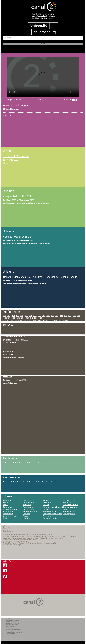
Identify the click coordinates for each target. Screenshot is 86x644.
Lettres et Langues (29, 503)
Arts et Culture (8, 500)
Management (27, 505)
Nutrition (46, 500)
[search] (43, 38)
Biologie (6, 503)
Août (34, 320)
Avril (51, 320)
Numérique (27, 518)
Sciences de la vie (69, 503)
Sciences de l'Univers (50, 511)
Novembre (14, 320)
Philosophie (47, 503)
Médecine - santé (29, 509)
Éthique (6, 518)
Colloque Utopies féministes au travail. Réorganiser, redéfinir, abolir (40, 277)
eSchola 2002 (8, 351)
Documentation (8, 514)
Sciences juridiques (69, 511)
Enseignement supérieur (11, 516)
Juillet (39, 320)
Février (60, 320)
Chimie (5, 505)
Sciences (46, 509)
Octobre (21, 320)
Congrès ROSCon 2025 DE (17, 237)
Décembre (6, 320)
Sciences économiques (70, 505)
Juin (43, 320)
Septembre (28, 320)
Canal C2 (8, 619)
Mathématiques (28, 507)
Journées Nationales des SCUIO (14, 337)
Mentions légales (10, 634)
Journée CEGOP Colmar (16, 156)
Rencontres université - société (53, 507)
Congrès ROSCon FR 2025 (17, 196)
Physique (46, 505)
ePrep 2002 (7, 377)
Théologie (66, 516)
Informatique (27, 500)
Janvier (66, 320)
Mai (47, 320)
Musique (26, 516)
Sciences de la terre (69, 500)
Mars (55, 320)
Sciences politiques (69, 514)
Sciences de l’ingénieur (50, 518)
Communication (8, 507)
